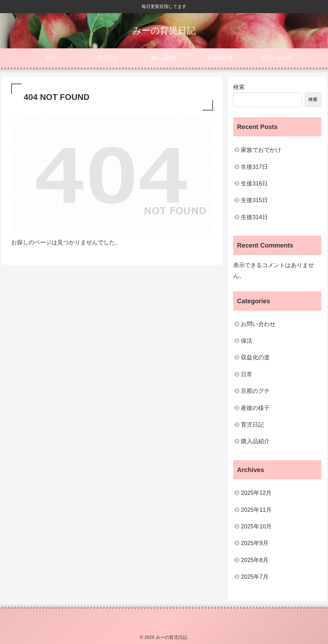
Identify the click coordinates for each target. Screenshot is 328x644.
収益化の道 (255, 357)
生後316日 (254, 183)
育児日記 (252, 425)
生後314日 (254, 217)
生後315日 (254, 200)
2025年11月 (256, 510)
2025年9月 (255, 543)
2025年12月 (256, 493)
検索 (239, 87)
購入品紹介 (255, 441)
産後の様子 (255, 408)
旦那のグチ (255, 391)
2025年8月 (255, 560)
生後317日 (254, 167)
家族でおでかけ (261, 150)
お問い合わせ (258, 324)
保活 (247, 341)
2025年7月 (255, 577)
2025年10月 (256, 526)
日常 (247, 374)
